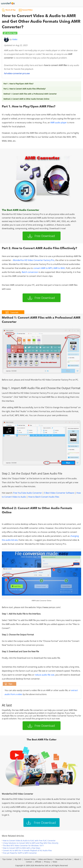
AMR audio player (59, 123)
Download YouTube (63, 859)
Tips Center (7, 859)
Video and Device (45, 859)
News (55, 862)
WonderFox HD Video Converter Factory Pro (34, 260)
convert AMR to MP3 (43, 268)
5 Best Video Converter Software (59, 493)
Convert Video (30, 859)
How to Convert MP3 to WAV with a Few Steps (22, 848)
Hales (15, 39)
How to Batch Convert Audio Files (44, 497)
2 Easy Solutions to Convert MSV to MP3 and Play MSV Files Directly (31, 843)
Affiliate (38, 862)
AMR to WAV (59, 268)
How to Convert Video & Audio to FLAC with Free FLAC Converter (29, 841)
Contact (29, 862)
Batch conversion (30, 272)
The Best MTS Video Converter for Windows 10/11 (23, 845)
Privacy (47, 862)
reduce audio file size (45, 675)
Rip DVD (18, 859)
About (77, 859)
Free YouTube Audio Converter (28, 493)
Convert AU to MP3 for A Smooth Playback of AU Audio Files (27, 850)
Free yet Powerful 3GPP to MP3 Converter (20, 853)
